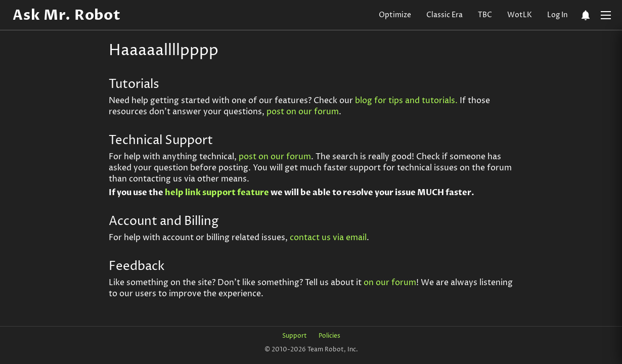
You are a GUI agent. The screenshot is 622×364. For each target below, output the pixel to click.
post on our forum (303, 112)
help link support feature (217, 193)
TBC (485, 15)
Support (295, 336)
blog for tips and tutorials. (406, 101)
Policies (329, 336)
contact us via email (328, 238)
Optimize (395, 15)
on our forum (390, 283)
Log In (558, 15)
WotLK (520, 15)
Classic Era (445, 15)
